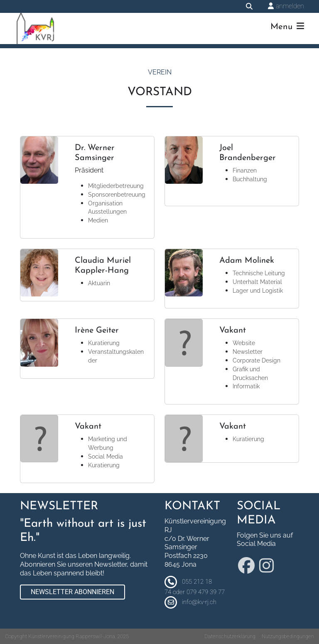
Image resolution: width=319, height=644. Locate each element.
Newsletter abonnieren (72, 592)
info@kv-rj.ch (199, 602)
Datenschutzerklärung (230, 636)
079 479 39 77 (206, 592)
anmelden (290, 6)
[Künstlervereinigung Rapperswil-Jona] (35, 28)
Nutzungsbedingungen (288, 636)
